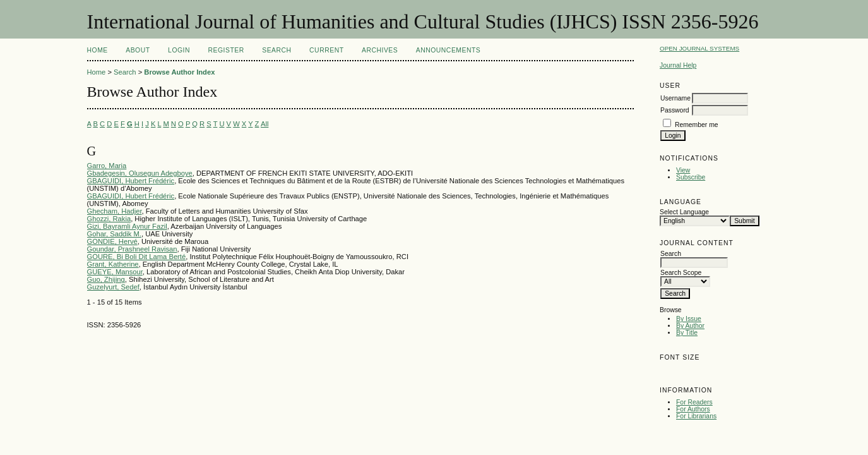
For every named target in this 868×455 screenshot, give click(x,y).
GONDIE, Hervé (112, 241)
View (683, 170)
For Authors (693, 409)
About (138, 50)
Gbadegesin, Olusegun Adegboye (140, 173)
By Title (687, 333)
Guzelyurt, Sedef (113, 287)
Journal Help (678, 65)
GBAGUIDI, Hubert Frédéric (131, 181)
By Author (690, 326)
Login (179, 50)
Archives (380, 50)
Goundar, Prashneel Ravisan (132, 249)
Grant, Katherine (113, 264)
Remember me (697, 125)
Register (226, 50)
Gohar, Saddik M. (114, 234)
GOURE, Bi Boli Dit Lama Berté (137, 257)
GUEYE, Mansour (115, 272)
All (265, 124)
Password (675, 110)
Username (675, 98)
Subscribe (691, 177)
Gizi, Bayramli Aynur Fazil (127, 226)
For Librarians (696, 416)
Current (326, 50)
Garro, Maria (107, 166)
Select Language (684, 212)
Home (98, 50)
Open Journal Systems (699, 48)
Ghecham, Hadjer (115, 211)
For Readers (694, 402)
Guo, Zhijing (106, 279)
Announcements (449, 50)
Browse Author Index (179, 72)
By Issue (689, 319)
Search (276, 50)
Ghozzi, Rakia (109, 219)
